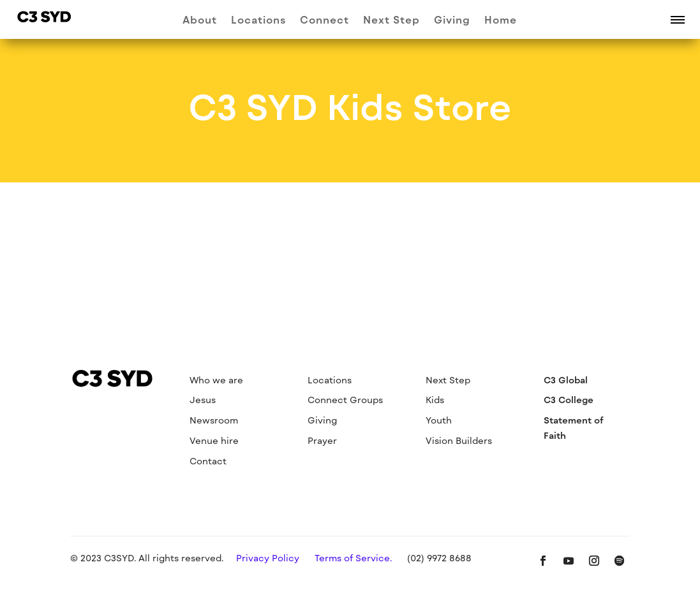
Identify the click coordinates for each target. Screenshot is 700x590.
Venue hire (214, 440)
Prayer (322, 440)
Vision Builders (459, 440)
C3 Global (566, 380)
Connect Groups (345, 400)
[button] (678, 19)
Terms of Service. (353, 558)
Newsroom (214, 420)
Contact (208, 461)
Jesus (203, 400)
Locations (258, 20)
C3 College (569, 400)
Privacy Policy (268, 558)
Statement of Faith (574, 428)
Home (501, 20)
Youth (439, 420)
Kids (435, 400)
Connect (324, 20)
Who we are (216, 380)
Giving (452, 20)
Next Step (391, 20)
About (200, 20)
